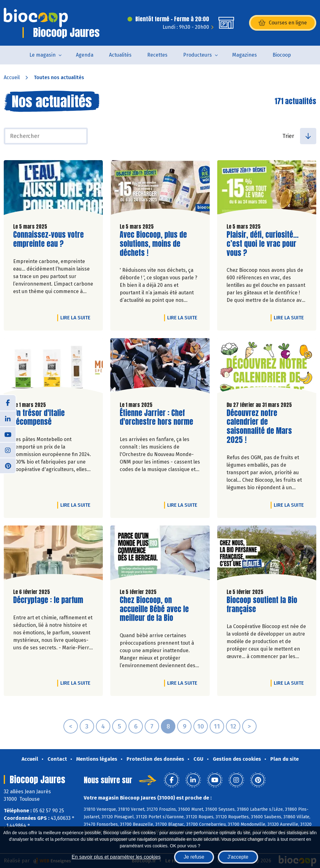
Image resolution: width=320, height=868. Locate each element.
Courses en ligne (283, 23)
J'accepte (238, 857)
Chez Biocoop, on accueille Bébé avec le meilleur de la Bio (155, 609)
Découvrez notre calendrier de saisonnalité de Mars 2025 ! (262, 426)
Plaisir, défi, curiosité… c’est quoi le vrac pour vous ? (262, 244)
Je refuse (194, 857)
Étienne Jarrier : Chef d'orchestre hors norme (156, 418)
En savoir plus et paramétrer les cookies (116, 857)
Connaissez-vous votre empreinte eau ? (49, 239)
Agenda (85, 55)
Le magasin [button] (42, 55)
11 (217, 726)
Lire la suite (77, 317)
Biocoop (282, 55)
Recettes (157, 55)
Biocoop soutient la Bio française (262, 605)
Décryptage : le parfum (48, 600)
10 (201, 726)
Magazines (245, 55)
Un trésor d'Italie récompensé (49, 418)
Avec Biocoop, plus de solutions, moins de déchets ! (155, 244)
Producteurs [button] (197, 55)
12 (233, 726)
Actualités (120, 55)
